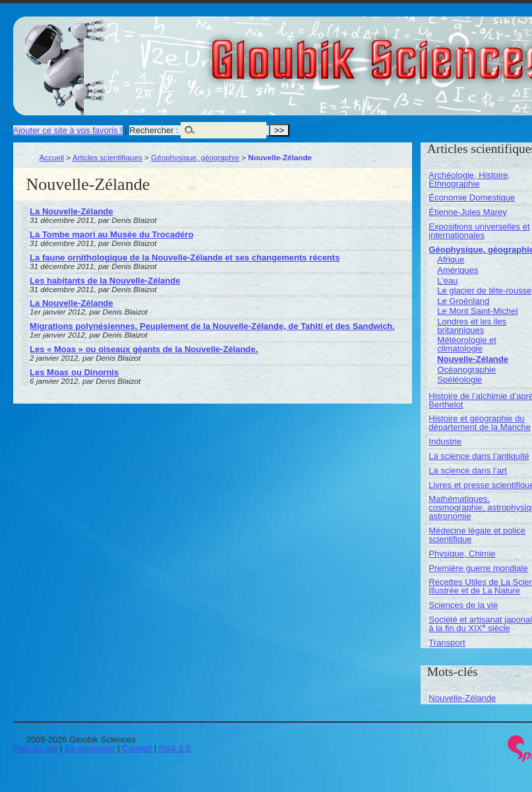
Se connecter (90, 748)
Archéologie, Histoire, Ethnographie (469, 179)
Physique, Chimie (462, 554)
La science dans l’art (468, 471)
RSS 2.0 (175, 748)
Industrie (445, 442)
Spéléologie (459, 380)
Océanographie (466, 370)
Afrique (451, 259)
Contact (137, 748)
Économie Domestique (472, 198)
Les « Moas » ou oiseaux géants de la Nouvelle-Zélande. (144, 349)
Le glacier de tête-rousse (484, 290)
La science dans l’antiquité (479, 456)
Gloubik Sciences (454, 51)
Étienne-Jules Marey (468, 212)
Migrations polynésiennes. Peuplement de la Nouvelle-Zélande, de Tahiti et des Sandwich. (212, 326)
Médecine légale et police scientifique (477, 535)
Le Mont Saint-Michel (477, 311)
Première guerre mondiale (478, 568)
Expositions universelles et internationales (479, 231)
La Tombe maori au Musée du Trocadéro (111, 234)
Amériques (458, 270)
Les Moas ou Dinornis (74, 372)
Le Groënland (463, 301)
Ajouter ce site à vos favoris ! (68, 130)
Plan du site (36, 748)
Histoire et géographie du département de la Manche (480, 423)
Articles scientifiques (107, 157)
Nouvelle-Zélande (473, 359)
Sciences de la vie (463, 605)
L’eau (447, 281)
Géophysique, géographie (195, 157)
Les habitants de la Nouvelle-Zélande (105, 281)
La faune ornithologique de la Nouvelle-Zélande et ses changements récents (185, 258)
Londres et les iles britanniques (472, 326)
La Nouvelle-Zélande (71, 211)
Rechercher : (154, 130)
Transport (447, 643)
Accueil (52, 157)
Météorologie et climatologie (467, 344)
